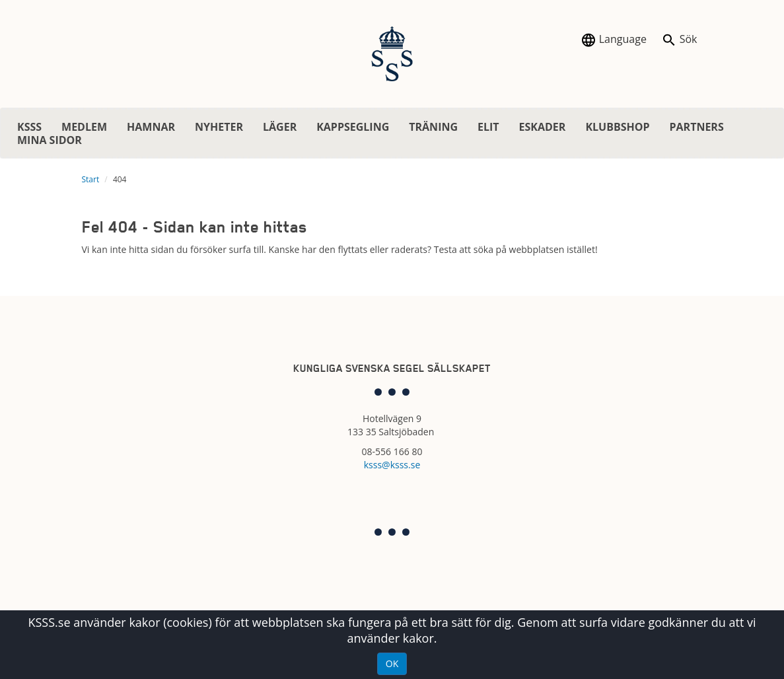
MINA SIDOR (50, 140)
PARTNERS (696, 127)
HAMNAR (151, 127)
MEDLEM (84, 127)
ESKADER (543, 127)
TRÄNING (433, 127)
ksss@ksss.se (392, 465)
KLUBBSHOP (617, 127)
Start (91, 179)
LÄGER (280, 127)
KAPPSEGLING (353, 127)
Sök (679, 40)
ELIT (488, 127)
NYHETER (219, 127)
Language (614, 40)
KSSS (29, 127)
